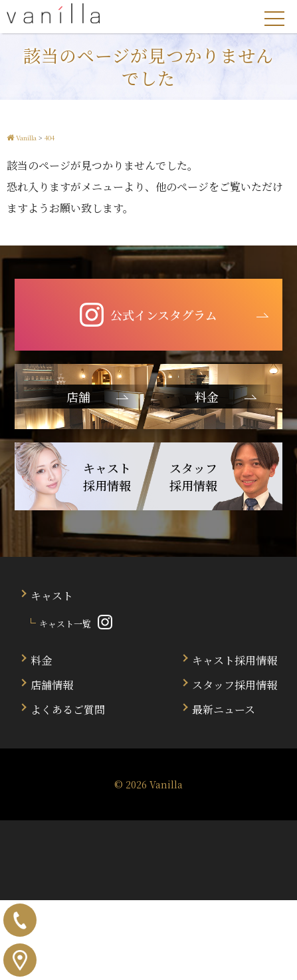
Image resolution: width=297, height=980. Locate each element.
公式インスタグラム (148, 315)
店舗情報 (52, 685)
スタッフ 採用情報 (193, 476)
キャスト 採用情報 (107, 476)
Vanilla (166, 784)
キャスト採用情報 (235, 660)
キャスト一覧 (65, 624)
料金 (41, 660)
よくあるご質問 (68, 710)
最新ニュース (224, 710)
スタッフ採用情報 (235, 685)
